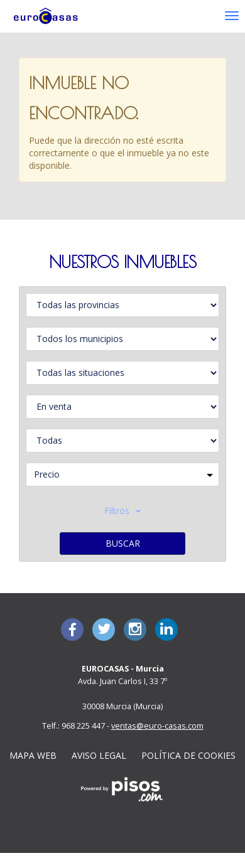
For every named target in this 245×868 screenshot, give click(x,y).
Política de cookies (188, 755)
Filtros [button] (122, 511)
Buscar (123, 543)
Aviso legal (99, 755)
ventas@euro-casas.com (157, 726)
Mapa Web (33, 755)
